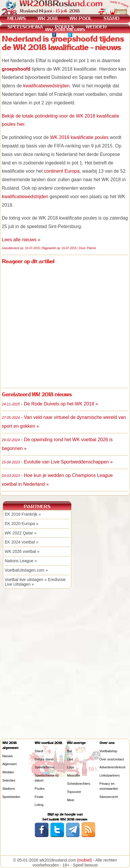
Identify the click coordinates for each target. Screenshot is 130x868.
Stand (39, 751)
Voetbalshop (108, 751)
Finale (39, 797)
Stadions (9, 789)
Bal (69, 751)
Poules (40, 789)
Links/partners (110, 775)
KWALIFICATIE (24, 35)
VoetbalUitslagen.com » (26, 570)
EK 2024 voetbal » (21, 542)
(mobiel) (84, 860)
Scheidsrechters (78, 784)
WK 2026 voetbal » (22, 551)
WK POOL (81, 18)
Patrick (91, 248)
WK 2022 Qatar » (21, 533)
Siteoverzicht (109, 797)
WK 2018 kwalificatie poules (79, 137)
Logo (70, 767)
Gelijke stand (44, 759)
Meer (71, 800)
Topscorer (74, 792)
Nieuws (8, 756)
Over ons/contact (112, 759)
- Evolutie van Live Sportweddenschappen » (57, 462)
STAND (111, 18)
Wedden (8, 772)
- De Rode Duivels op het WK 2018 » (50, 404)
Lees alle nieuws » (21, 240)
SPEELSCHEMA (25, 27)
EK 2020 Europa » (21, 524)
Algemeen (10, 764)
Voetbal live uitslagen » (26, 580)
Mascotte (74, 775)
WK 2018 (48, 18)
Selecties (9, 780)
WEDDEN (96, 27)
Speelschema (44, 767)
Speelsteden (11, 797)
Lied (70, 759)
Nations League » (21, 561)
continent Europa (62, 171)
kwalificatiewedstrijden (46, 86)
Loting (39, 805)
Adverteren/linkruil (112, 767)
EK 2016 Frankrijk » (23, 514)
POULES (64, 27)
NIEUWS (17, 18)
